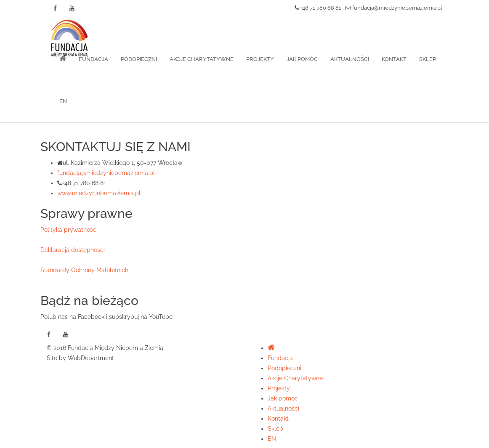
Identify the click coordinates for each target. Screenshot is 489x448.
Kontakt (394, 59)
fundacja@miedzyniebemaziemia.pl (394, 8)
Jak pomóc (302, 59)
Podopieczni (139, 59)
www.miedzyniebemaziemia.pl (99, 193)
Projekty (260, 59)
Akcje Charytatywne (202, 59)
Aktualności (350, 59)
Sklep (428, 59)
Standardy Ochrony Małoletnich (84, 270)
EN (63, 101)
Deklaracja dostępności (73, 250)
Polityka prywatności (69, 230)
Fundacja (93, 59)
